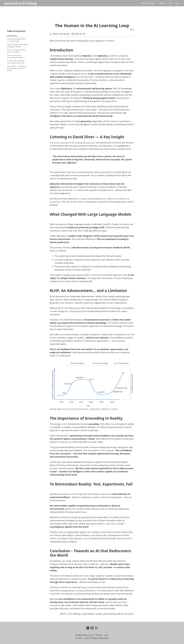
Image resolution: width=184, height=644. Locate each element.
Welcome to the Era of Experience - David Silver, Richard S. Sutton (87, 409)
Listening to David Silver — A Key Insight (16, 40)
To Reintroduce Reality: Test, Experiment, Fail (16, 62)
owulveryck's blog (21, 3)
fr (133, 30)
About (162, 3)
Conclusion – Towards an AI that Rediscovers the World (17, 68)
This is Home (149, 3)
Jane (106, 635)
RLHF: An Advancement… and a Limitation (17, 51)
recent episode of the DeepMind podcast (74, 143)
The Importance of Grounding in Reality (15, 56)
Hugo (91, 635)
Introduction (12, 36)
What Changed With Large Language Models (17, 46)
